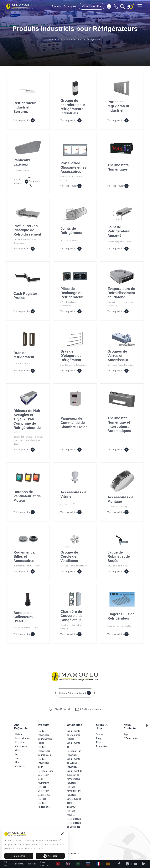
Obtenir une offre (92, 6)
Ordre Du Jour (16, 754)
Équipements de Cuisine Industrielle (74, 763)
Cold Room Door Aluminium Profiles (43, 781)
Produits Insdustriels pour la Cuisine (45, 751)
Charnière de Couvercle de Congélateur (71, 616)
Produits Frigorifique (44, 805)
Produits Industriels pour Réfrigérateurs (81, 39)
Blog (99, 738)
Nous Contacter (45, 864)
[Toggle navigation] (140, 6)
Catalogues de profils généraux (74, 803)
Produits (57, 6)
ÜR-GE (6, 864)
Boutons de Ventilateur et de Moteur (27, 496)
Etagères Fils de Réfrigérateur (121, 616)
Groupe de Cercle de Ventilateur (69, 557)
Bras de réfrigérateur (24, 355)
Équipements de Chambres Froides (74, 735)
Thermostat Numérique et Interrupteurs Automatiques (119, 424)
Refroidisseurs (74, 819)
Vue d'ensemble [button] (34, 182)
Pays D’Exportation (131, 736)
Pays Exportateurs (103, 744)
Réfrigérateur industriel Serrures (25, 107)
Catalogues (70, 6)
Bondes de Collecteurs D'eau (23, 617)
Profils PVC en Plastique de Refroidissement (27, 230)
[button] (62, 834)
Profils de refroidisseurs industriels (74, 791)
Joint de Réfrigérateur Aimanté (118, 231)
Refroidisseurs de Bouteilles (74, 825)
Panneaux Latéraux (22, 162)
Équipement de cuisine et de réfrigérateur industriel (74, 777)
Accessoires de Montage (120, 499)
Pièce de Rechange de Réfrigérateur (71, 293)
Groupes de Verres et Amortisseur (118, 356)
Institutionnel (18, 864)
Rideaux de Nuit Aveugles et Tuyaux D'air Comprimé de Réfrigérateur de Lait (27, 421)
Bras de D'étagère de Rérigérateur (71, 356)
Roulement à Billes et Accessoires (24, 557)
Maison (52, 39)
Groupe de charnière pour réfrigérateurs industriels (73, 107)
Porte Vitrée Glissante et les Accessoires (73, 167)
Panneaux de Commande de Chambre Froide (74, 423)
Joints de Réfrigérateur (71, 231)
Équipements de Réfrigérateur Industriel (74, 749)
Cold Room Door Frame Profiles (44, 795)
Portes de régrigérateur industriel (118, 106)
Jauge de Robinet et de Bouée (119, 557)
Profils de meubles (72, 813)
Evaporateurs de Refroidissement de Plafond (121, 293)
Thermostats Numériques (118, 167)
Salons (99, 734)
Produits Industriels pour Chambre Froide (45, 737)
